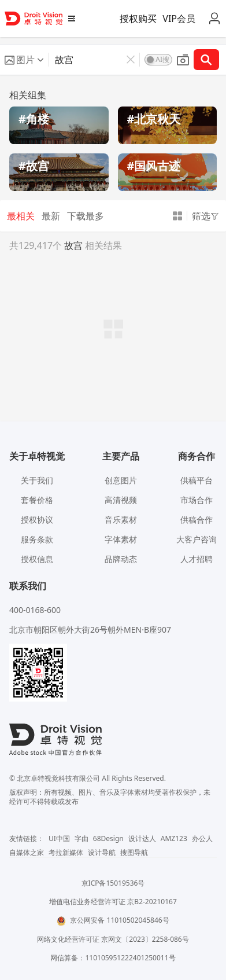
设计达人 (142, 838)
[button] (24, 60)
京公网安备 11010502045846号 (113, 920)
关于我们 (37, 480)
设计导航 (102, 852)
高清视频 (121, 500)
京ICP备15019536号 (113, 883)
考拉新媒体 (66, 852)
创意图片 (121, 480)
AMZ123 (174, 838)
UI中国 (59, 838)
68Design (108, 838)
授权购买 (138, 19)
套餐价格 (37, 500)
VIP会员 (179, 19)
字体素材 (121, 539)
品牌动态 (121, 559)
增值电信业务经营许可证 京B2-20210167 (113, 902)
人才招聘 (197, 559)
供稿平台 (197, 480)
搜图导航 (134, 852)
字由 (81, 838)
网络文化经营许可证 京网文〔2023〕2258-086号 (113, 939)
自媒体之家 (27, 852)
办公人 (202, 838)
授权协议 (37, 520)
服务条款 (37, 539)
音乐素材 (121, 520)
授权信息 (37, 559)
